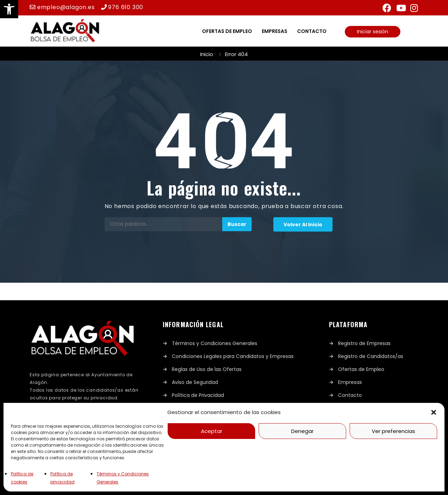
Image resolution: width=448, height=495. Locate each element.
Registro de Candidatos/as (371, 356)
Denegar (302, 431)
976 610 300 (126, 7)
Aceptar (212, 431)
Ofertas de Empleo (361, 369)
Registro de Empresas (364, 343)
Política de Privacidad (198, 395)
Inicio (207, 54)
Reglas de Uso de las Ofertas (207, 369)
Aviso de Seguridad (195, 382)
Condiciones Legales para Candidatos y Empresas (233, 356)
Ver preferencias (393, 431)
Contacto (312, 31)
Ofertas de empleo (227, 31)
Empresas (275, 31)
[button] (9, 9)
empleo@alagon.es (66, 7)
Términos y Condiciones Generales (215, 343)
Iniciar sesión (373, 32)
